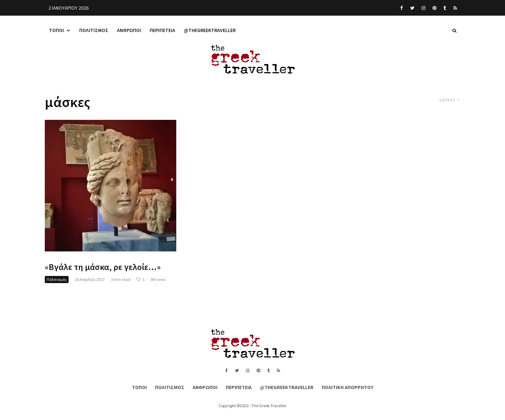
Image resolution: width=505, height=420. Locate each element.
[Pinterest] (434, 8)
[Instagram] (423, 8)
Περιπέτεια (162, 30)
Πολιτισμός (94, 30)
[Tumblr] (445, 8)
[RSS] (455, 8)
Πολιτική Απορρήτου (348, 387)
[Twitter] (412, 8)
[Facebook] (402, 8)
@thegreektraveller (210, 30)
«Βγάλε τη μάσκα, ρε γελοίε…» (103, 267)
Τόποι (57, 30)
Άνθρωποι (129, 30)
